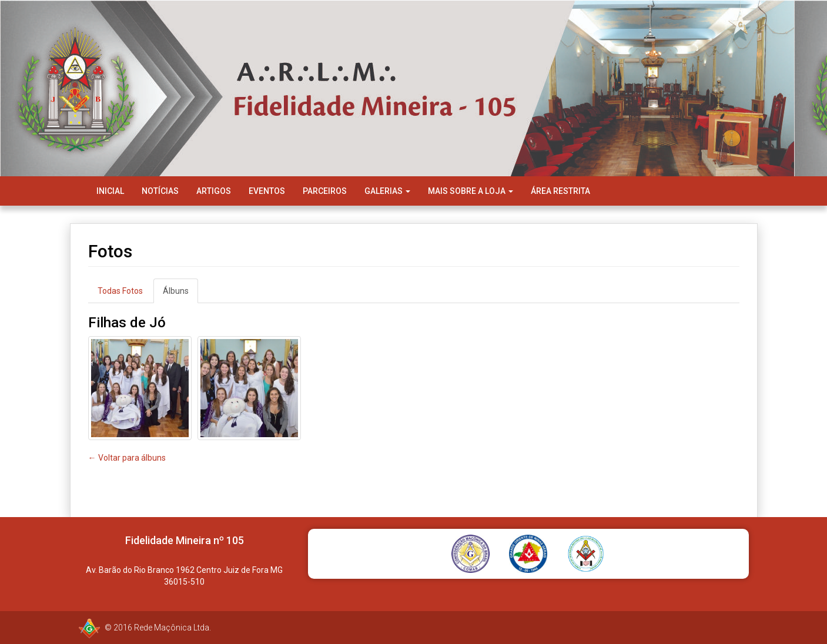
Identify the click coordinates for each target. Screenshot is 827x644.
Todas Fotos (120, 291)
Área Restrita (560, 191)
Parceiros (325, 191)
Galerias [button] (387, 191)
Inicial (110, 191)
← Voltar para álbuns (127, 458)
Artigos (214, 191)
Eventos (267, 191)
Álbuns (176, 291)
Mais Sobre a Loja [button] (471, 191)
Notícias (160, 191)
